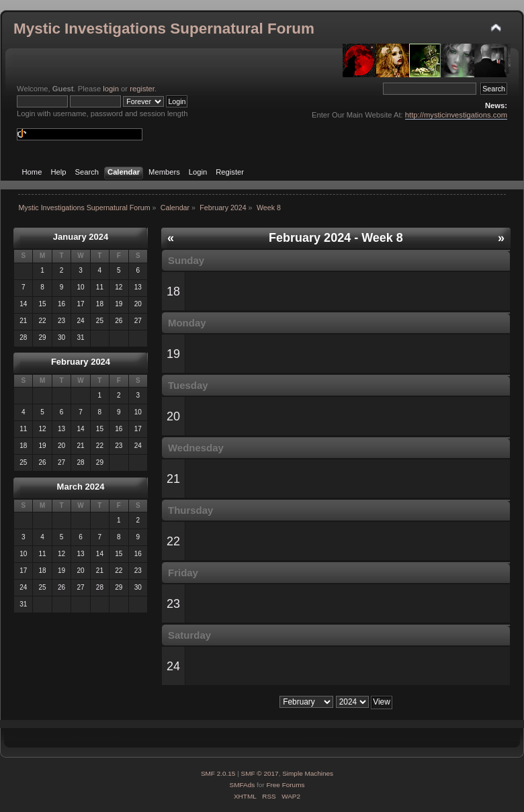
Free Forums (285, 785)
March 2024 (81, 487)
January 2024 (81, 237)
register (142, 89)
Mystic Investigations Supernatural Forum (164, 29)
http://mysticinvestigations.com (456, 115)
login (111, 89)
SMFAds (243, 785)
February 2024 (81, 362)
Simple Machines (308, 773)
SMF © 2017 (260, 773)
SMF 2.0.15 (218, 773)
